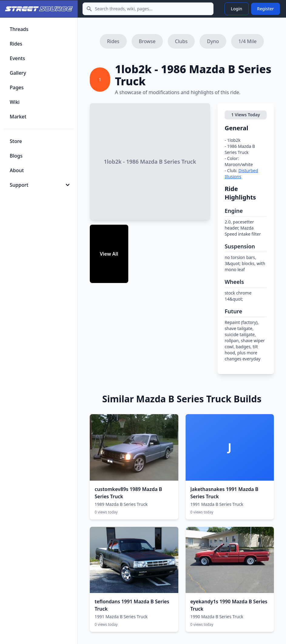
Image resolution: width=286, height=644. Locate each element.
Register (266, 9)
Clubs (181, 41)
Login (236, 9)
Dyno (213, 41)
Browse (147, 41)
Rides (113, 41)
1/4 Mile (247, 41)
